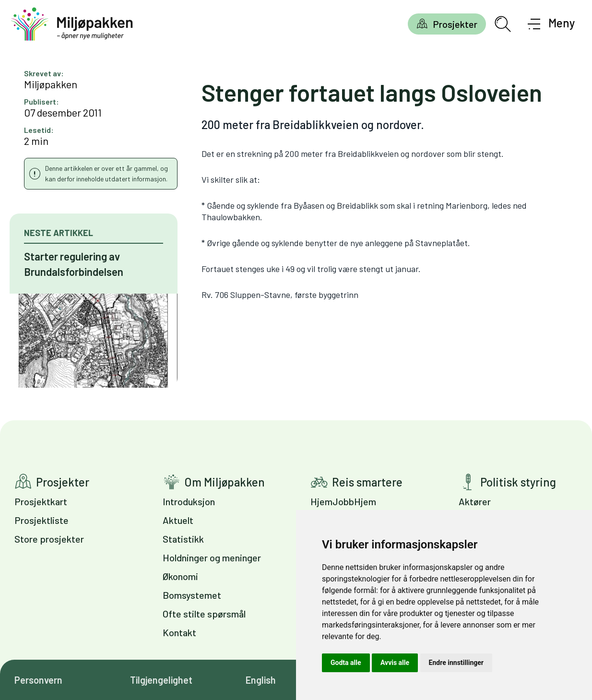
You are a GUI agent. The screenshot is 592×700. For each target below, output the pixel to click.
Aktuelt (178, 520)
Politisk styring (518, 482)
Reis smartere (367, 482)
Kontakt (179, 632)
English (261, 680)
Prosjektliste (41, 520)
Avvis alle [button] (395, 663)
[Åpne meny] (551, 24)
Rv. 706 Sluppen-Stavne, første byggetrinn (280, 295)
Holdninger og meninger (212, 558)
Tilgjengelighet (161, 680)
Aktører (475, 501)
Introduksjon (189, 501)
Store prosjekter (49, 539)
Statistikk (183, 539)
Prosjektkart (41, 501)
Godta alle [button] (346, 663)
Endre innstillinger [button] (456, 663)
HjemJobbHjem (343, 501)
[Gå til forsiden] (72, 24)
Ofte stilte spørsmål (204, 614)
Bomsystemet (192, 595)
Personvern (38, 680)
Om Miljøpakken (225, 482)
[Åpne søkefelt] (503, 24)
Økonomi (180, 576)
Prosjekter (455, 24)
